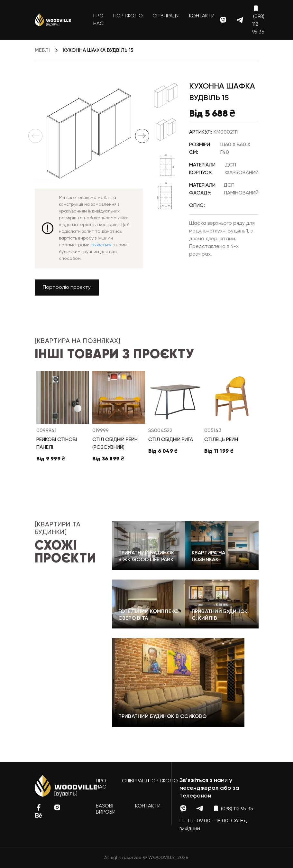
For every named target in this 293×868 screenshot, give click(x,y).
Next (142, 136)
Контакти (202, 16)
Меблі (42, 51)
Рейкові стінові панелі (57, 444)
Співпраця (166, 16)
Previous (35, 136)
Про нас (98, 20)
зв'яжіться (102, 245)
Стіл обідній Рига (171, 440)
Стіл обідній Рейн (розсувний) (115, 444)
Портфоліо (128, 16)
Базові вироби (106, 809)
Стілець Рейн (221, 440)
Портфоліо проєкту (67, 288)
